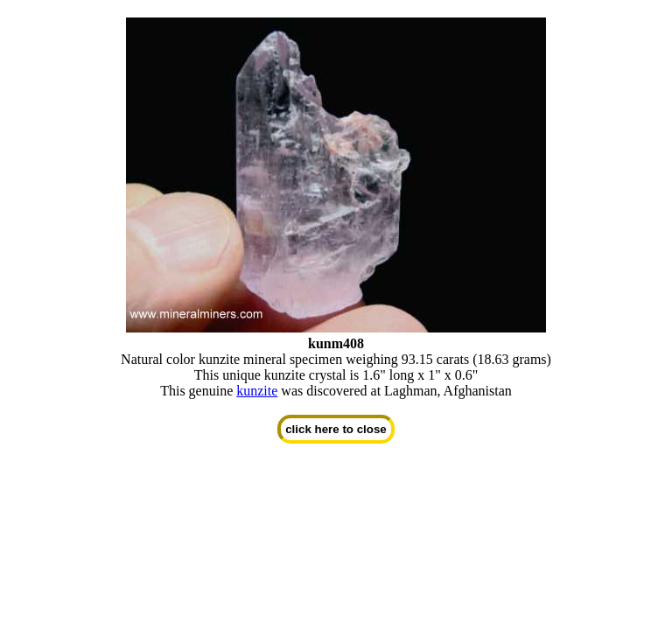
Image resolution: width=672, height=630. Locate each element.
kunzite (257, 391)
